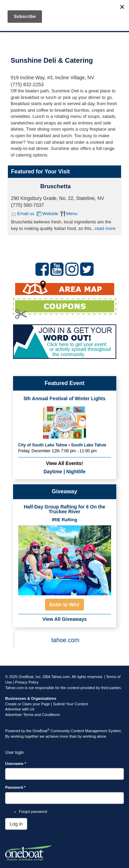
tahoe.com (65, 640)
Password (15, 787)
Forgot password (33, 811)
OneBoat (41, 731)
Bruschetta (56, 186)
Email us (26, 214)
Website (50, 214)
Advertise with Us (20, 709)
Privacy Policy (27, 682)
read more (105, 228)
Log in (16, 824)
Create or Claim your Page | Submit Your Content (46, 704)
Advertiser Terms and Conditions (33, 715)
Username (16, 764)
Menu (72, 214)
